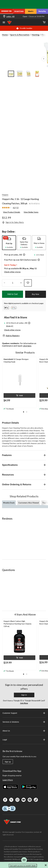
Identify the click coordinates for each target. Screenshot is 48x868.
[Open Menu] (4, 23)
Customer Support (24, 713)
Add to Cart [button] (12, 294)
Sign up (8, 762)
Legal (24, 740)
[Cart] (44, 22)
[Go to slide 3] (28, 74)
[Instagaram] (17, 800)
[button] (24, 255)
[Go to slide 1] (11, 74)
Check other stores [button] (12, 272)
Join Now (24, 703)
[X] (11, 800)
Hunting (36, 35)
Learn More (8, 780)
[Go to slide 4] (37, 74)
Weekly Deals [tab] (9, 503)
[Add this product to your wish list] (28, 283)
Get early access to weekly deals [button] (23, 865)
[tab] (9, 243)
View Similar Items (31, 212)
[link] (11, 208)
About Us (24, 731)
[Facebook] (5, 800)
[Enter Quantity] (13, 283)
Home (5, 35)
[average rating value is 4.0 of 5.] (9, 208)
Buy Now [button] (35, 294)
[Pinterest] (30, 800)
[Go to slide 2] (20, 74)
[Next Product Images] (44, 59)
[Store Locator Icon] (4, 17)
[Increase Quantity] (21, 283)
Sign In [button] (24, 695)
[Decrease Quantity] (4, 283)
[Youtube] (24, 800)
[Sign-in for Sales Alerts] (13, 222)
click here (27, 346)
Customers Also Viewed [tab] (29, 503)
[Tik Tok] (36, 800)
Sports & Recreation (20, 35)
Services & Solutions (24, 722)
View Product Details (12, 212)
